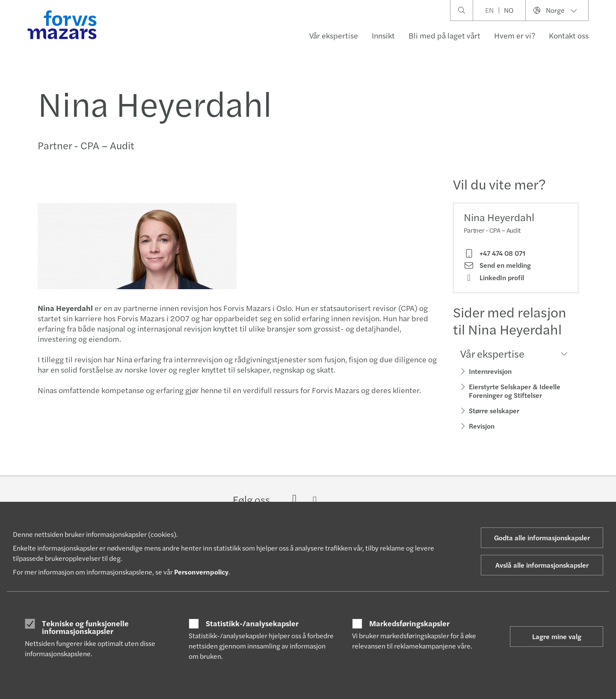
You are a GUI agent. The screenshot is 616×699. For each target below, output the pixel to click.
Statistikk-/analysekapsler (252, 623)
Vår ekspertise (334, 35)
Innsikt (383, 35)
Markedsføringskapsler (409, 623)
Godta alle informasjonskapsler (542, 538)
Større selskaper (494, 410)
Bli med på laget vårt (444, 35)
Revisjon (482, 426)
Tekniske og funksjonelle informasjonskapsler (85, 627)
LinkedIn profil (494, 278)
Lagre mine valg (557, 636)
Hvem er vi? (515, 35)
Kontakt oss (569, 35)
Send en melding (497, 265)
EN (489, 10)
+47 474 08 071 (495, 253)
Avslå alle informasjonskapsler (542, 565)
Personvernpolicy (201, 572)
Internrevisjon (490, 371)
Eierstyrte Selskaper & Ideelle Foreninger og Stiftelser (515, 391)
